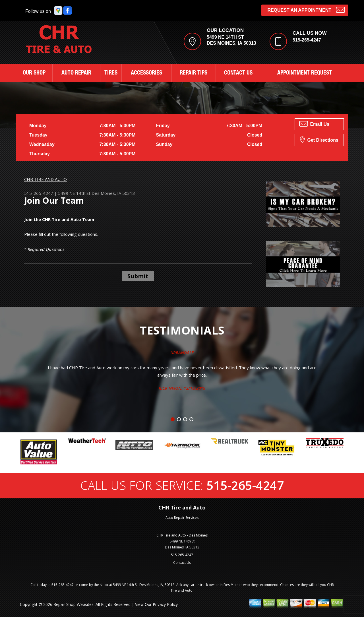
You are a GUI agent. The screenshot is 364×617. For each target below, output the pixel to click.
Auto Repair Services (182, 518)
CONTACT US (238, 73)
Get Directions (319, 139)
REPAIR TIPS (194, 73)
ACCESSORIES (146, 73)
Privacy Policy (165, 604)
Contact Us (182, 563)
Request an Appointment (306, 10)
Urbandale (182, 352)
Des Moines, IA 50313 (113, 193)
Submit (138, 276)
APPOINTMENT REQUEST (305, 73)
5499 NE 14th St (74, 193)
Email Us (314, 124)
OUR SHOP (34, 73)
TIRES (111, 73)
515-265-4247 (307, 40)
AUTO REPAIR (76, 73)
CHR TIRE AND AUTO (45, 179)
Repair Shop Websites (74, 604)
